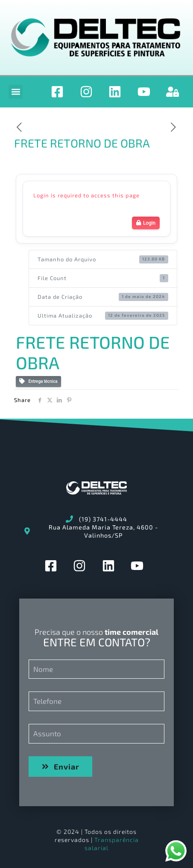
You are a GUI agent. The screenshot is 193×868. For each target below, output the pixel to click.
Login (146, 223)
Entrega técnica (38, 381)
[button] (16, 92)
